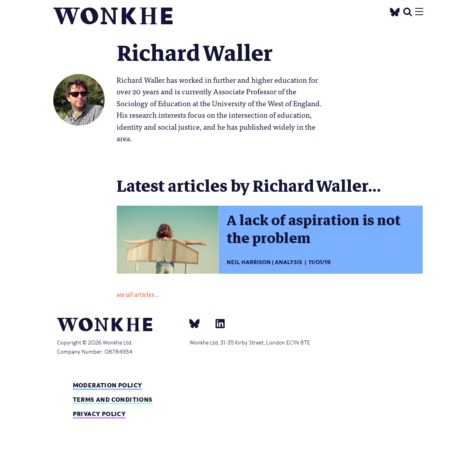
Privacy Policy (99, 414)
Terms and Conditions (113, 400)
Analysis (289, 262)
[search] (408, 11)
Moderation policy (108, 385)
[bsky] (199, 323)
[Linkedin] (217, 323)
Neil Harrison (249, 262)
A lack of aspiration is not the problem (314, 229)
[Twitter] (394, 11)
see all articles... (138, 294)
